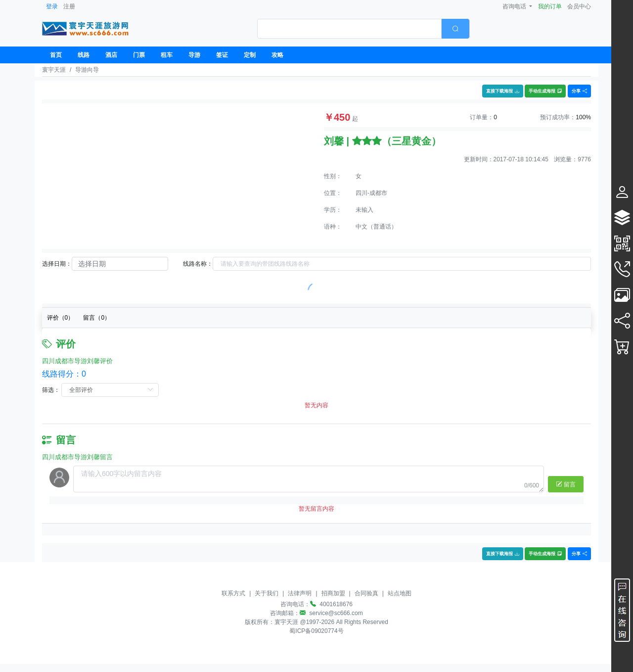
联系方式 (233, 593)
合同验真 (366, 593)
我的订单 (550, 6)
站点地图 (400, 593)
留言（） (97, 318)
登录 (52, 6)
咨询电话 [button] (515, 6)
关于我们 (267, 593)
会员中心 (579, 6)
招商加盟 (333, 593)
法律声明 (300, 593)
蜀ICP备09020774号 (316, 631)
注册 (69, 6)
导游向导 (87, 70)
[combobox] (363, 29)
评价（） (61, 318)
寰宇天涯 (54, 70)
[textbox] (349, 29)
